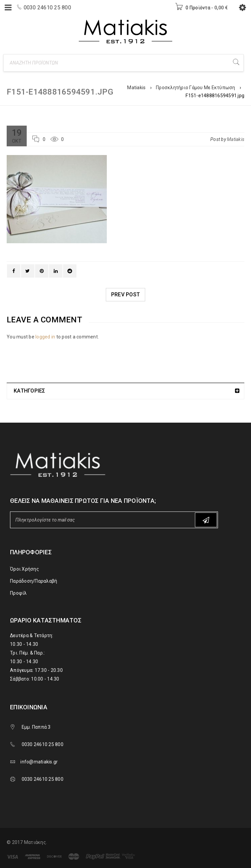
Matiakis (136, 88)
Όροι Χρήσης (25, 569)
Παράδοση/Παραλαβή (34, 581)
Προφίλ (19, 593)
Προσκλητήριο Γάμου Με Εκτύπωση (196, 88)
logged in (45, 337)
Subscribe (206, 520)
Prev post (125, 295)
